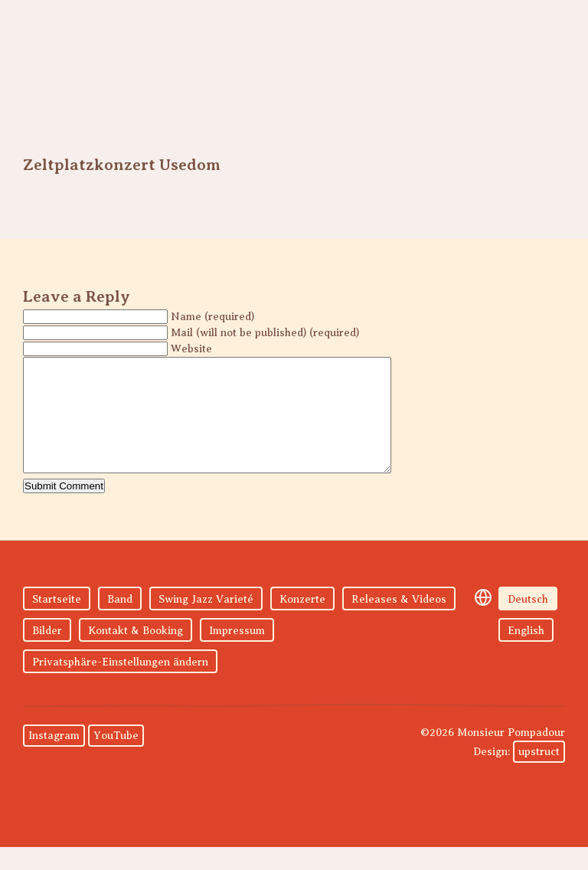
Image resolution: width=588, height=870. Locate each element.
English (526, 654)
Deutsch (528, 622)
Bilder (47, 654)
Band (120, 622)
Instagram (54, 759)
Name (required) (212, 317)
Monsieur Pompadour (111, 61)
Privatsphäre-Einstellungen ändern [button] (120, 685)
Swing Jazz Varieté (206, 622)
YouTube (116, 759)
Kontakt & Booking (136, 654)
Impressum (237, 654)
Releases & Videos (399, 622)
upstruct (539, 775)
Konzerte (302, 622)
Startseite (57, 622)
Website (191, 349)
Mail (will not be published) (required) (265, 333)
